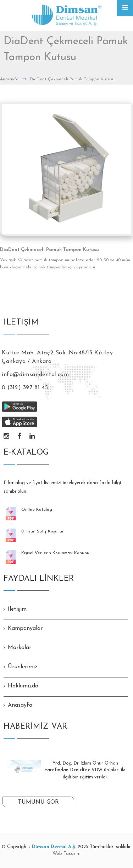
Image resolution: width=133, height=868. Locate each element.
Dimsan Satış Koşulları (43, 531)
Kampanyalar (25, 628)
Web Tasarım (66, 854)
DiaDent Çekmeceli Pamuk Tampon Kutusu (49, 250)
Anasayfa (9, 79)
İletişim (17, 609)
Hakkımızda (23, 686)
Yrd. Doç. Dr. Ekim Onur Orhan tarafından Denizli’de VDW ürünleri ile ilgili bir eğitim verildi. (85, 770)
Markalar (20, 648)
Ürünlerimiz (23, 667)
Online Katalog (37, 510)
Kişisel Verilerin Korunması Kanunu (55, 553)
